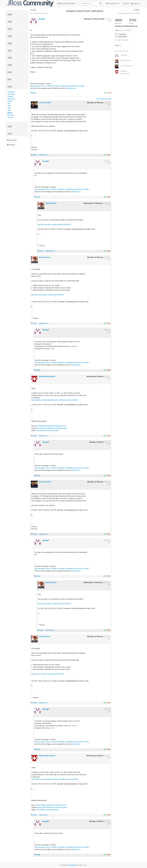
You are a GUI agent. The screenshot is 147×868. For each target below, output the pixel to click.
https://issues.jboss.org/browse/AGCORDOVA (54, 224)
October (10, 97)
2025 (10, 22)
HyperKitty (73, 865)
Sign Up (136, 3)
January (10, 117)
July (9, 104)
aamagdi (41, 19)
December (11, 92)
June (9, 106)
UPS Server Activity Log (39, 13)
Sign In (126, 3)
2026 (10, 15)
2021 (10, 51)
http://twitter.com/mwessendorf (48, 430)
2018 (10, 72)
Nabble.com (72, 88)
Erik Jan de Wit (45, 103)
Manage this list (113, 3)
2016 (10, 87)
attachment (44, 155)
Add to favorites (122, 40)
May (9, 108)
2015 (10, 127)
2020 (10, 58)
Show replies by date (104, 99)
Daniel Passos (51, 203)
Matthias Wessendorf (47, 376)
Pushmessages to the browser (129, 13)
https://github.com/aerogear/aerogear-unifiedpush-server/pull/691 (55, 400)
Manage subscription (124, 30)
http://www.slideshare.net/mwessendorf (53, 428)
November (11, 94)
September (11, 99)
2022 (10, 43)
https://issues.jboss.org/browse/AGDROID (49, 295)
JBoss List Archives (41, 3)
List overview (12, 140)
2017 (10, 79)
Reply (33, 93)
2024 (10, 29)
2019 (10, 65)
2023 (10, 36)
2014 (10, 134)
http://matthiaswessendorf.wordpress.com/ (51, 426)
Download (11, 145)
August (10, 101)
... (33, 136)
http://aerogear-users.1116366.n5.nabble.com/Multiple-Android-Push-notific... (58, 86)
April (9, 110)
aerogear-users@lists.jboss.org (126, 26)
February (11, 115)
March (10, 113)
